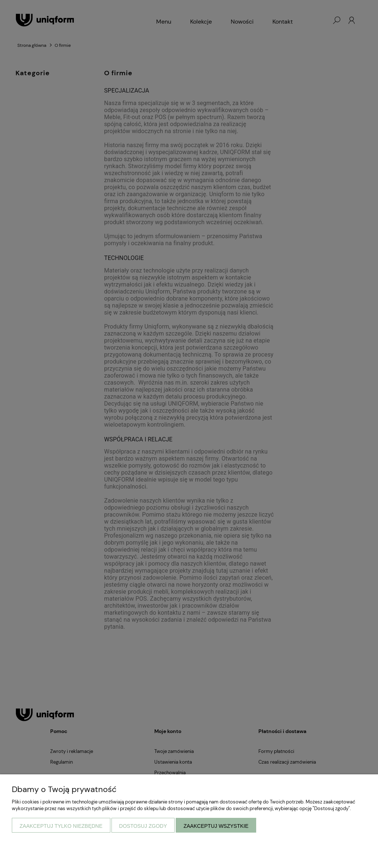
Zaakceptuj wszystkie (216, 826)
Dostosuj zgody (143, 826)
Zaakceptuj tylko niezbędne (61, 826)
